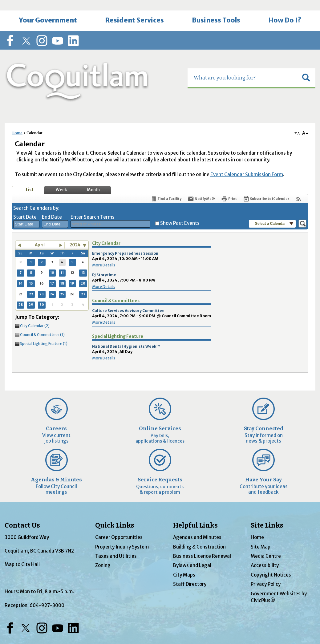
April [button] (40, 235)
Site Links (267, 515)
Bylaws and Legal (192, 555)
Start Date (25, 207)
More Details (104, 255)
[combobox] (26, 214)
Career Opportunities (119, 527)
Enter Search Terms (93, 207)
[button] (306, 67)
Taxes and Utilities (116, 546)
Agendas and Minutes (197, 527)
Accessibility (265, 555)
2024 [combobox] (75, 235)
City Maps (184, 564)
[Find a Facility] (166, 188)
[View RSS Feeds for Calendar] (299, 188)
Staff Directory (190, 574)
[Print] (229, 188)
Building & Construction (199, 536)
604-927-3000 (47, 595)
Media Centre (266, 546)
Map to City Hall (22, 554)
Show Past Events (180, 213)
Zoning (103, 555)
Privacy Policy (266, 574)
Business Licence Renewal (202, 546)
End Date (52, 207)
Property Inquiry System (122, 536)
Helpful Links (195, 515)
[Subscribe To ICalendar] (266, 188)
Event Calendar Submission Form (247, 164)
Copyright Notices (271, 564)
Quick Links (115, 515)
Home (17, 122)
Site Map (261, 536)
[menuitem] (48, 10)
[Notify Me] (201, 188)
